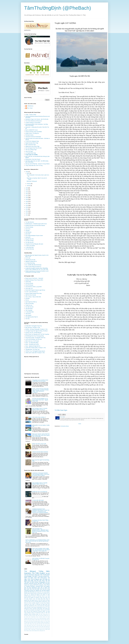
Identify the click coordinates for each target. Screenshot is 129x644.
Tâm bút (42, 628)
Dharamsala (33, 617)
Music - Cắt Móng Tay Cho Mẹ (32, 344)
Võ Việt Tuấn (47, 613)
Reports (39, 622)
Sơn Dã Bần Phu (47, 622)
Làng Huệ (41, 618)
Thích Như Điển (36, 589)
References (35, 611)
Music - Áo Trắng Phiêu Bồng (32, 343)
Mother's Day (39, 595)
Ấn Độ (41, 606)
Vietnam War (41, 629)
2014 (27, 209)
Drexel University (39, 617)
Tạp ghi (48, 573)
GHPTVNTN (36, 585)
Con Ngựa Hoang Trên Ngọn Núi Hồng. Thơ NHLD (36, 331)
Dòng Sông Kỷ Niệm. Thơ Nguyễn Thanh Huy (35, 338)
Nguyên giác (39, 579)
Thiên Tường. (30, 624)
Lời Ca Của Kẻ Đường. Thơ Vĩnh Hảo (34, 339)
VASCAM (31, 606)
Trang (25, 613)
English (42, 573)
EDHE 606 (45, 617)
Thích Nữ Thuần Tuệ (43, 600)
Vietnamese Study (40, 613)
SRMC (44, 611)
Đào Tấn (43, 631)
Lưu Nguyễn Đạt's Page (31, 153)
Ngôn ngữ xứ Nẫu (27, 621)
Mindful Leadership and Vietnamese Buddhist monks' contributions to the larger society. (37, 272)
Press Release (47, 603)
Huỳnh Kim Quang (28, 585)
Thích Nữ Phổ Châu (46, 624)
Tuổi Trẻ (31, 628)
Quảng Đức (28, 237)
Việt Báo (37, 602)
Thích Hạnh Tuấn (46, 597)
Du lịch (44, 607)
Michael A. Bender (46, 618)
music (34, 599)
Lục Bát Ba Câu (27, 610)
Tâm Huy (33, 602)
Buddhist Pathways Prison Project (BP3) (34, 280)
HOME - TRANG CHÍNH (31, 115)
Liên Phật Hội (28, 232)
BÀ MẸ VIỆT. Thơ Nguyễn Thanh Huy (34, 326)
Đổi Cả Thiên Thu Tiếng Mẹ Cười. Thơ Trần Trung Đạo (37, 334)
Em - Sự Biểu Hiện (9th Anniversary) (33, 265)
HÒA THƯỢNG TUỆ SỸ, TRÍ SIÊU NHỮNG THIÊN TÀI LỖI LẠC (40, 409)
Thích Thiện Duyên (28, 625)
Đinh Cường (39, 631)
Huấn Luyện (30, 618)
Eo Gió (48, 593)
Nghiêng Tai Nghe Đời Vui (31, 261)
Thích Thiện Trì (33, 604)
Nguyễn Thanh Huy (41, 610)
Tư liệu (29, 629)
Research (40, 611)
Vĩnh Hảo (27, 319)
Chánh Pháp (28, 282)
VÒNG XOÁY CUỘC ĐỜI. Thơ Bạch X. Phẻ (35, 353)
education (41, 585)
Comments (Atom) (65, 426)
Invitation (34, 603)
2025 (27, 188)
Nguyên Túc (30, 596)
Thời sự (26, 627)
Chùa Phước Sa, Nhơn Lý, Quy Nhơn (34, 287)
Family (49, 617)
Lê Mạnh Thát (46, 588)
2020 (27, 198)
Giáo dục (26, 595)
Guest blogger (28, 576)
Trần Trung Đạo (29, 310)
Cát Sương (38, 599)
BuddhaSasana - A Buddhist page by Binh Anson (36, 224)
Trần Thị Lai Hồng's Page (31, 150)
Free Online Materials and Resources (34, 121)
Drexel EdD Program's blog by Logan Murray (35, 290)
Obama (39, 621)
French (30, 603)
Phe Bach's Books (29, 135)
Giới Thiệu (31, 581)
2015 (27, 207)
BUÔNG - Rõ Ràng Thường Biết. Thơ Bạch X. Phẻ (36, 329)
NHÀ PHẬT (28, 234)
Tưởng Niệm (44, 571)
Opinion (42, 621)
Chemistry (45, 593)
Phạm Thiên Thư (35, 622)
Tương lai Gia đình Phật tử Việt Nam (40, 452)
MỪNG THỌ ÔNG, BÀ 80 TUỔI (39, 444)
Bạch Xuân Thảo (28, 589)
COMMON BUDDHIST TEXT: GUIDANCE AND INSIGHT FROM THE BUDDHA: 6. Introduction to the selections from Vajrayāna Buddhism (41, 511)
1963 (40, 614)
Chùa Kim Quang (29, 227)
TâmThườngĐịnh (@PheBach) (58, 8)
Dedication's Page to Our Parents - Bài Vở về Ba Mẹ (37, 119)
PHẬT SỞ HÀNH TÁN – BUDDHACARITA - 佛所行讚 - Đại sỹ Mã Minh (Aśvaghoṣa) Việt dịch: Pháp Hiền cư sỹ (40, 531)
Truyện (32, 613)
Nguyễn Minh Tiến (28, 600)
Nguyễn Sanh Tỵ (35, 600)
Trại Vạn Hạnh (41, 627)
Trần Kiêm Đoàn (29, 309)
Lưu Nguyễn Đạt (32, 595)
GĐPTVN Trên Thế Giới (31, 295)
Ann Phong (45, 606)
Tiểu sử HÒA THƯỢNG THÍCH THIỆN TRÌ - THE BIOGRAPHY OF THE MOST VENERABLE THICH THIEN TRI (41, 550)
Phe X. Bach (30, 108)
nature (30, 631)
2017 (27, 203)
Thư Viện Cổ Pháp (29, 241)
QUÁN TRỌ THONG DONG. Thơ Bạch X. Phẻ (36, 348)
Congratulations (39, 607)
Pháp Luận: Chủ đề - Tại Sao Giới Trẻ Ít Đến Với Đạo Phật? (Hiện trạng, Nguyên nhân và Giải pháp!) (41, 435)
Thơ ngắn (43, 604)
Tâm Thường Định (45, 575)
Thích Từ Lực (45, 596)
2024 (27, 190)
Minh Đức (26, 620)
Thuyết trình (27, 604)
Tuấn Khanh (28, 314)
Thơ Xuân (45, 625)
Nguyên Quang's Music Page (32, 143)
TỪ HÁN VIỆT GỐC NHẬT (38, 500)
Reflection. (27, 584)
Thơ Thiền (35, 573)
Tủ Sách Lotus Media (30, 246)
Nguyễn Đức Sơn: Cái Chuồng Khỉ (40, 492)
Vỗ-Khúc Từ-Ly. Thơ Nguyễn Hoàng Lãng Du (35, 351)
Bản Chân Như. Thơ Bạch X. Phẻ (33, 328)
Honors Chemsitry (33, 608)
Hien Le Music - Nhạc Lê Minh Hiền (33, 297)
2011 (27, 215)
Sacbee (42, 622)
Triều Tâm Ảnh (35, 627)
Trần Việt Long (27, 628)
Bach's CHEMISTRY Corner (32, 130)
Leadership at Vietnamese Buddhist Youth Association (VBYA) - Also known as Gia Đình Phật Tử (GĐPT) (41, 474)
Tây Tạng (46, 628)
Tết (35, 613)
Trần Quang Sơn (47, 627)
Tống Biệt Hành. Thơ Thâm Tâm (32, 349)
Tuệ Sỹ (26, 575)
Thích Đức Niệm (40, 625)
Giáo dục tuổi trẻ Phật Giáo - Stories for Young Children (38, 164)
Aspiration (28, 573)
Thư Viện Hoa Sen (29, 242)
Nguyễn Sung (34, 610)
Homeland (38, 586)
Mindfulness (34, 588)
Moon (29, 620)
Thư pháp (48, 611)
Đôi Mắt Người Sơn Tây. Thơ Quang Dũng (35, 336)
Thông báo (38, 604)
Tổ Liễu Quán (33, 629)
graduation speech (28, 614)
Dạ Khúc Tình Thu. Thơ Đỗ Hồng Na (33, 333)
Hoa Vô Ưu (28, 229)
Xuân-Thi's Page (29, 151)
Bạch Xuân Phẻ (35, 578)
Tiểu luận (27, 582)
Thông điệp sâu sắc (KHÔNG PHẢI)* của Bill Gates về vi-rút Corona (40, 381)
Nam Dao (43, 620)
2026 (27, 172)
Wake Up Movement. (43, 602)
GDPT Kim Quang (43, 592)
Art (29, 578)
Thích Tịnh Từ (34, 625)
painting (34, 614)
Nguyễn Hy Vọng (40, 603)
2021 (27, 196)
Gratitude (26, 618)
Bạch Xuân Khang (32, 607)
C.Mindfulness (30, 106)
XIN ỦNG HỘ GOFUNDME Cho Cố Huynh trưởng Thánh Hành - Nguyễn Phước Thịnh (40, 400)
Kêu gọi (29, 597)
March (28, 173)
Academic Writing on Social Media (33, 123)
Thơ (26, 571)
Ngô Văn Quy (47, 620)
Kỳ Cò (38, 618)
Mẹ (39, 584)
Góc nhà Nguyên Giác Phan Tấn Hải (33, 148)
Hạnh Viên (40, 588)
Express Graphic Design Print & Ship (33, 293)
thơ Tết (35, 606)
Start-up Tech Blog (29, 304)
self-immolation (34, 631)
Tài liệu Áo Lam (29, 305)
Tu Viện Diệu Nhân (30, 247)
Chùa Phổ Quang (29, 285)
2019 (27, 200)
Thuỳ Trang (34, 624)
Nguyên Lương (39, 597)
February (29, 184)
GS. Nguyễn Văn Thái (39, 590)
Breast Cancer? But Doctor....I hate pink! (34, 278)
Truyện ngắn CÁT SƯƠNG (32, 155)
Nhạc (42, 586)
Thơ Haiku (26, 599)
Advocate (37, 575)
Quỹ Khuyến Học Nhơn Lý (31, 302)
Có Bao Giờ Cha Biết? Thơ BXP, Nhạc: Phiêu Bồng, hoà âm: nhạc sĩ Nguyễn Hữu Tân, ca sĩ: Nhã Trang (37, 269)
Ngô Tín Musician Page (31, 145)
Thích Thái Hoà (43, 589)
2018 (27, 202)
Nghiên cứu (33, 597)
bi (29, 631)
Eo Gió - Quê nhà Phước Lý (32, 292)
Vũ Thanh (46, 629)
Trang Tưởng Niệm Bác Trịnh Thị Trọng (34, 165)
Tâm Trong (35, 628)
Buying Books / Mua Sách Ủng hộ (33, 159)
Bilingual (33, 571)
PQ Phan (31, 611)
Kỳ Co (36, 618)
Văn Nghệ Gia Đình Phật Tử (32, 317)
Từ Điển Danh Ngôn (61, 410)
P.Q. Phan (45, 621)
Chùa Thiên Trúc (29, 288)
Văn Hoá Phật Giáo (30, 249)
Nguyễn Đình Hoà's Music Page (32, 146)
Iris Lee (33, 618)
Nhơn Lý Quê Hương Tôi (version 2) (33, 266)
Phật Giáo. (39, 596)
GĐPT (41, 584)
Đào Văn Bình (30, 590)
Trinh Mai (31, 627)
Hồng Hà (48, 599)
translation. (33, 586)
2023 (27, 192)
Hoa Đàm (28, 298)
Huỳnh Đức (47, 608)
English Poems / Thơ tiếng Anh (32, 133)
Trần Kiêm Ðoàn (27, 602)
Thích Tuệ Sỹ (31, 579)
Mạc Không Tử (33, 620)
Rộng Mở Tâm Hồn (30, 239)
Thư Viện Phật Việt (30, 222)
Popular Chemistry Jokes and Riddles (34, 132)
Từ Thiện (37, 629)
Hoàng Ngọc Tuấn (41, 608)
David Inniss (28, 617)
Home (80, 424)
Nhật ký (32, 593)
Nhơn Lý (35, 596)
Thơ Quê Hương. (34, 582)
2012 (27, 213)
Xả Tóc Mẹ (28, 258)
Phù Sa (27, 300)
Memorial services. (33, 584)
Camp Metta (29, 615)
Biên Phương (43, 614)
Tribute (48, 600)
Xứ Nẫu (27, 631)
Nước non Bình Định (38, 593)
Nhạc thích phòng (34, 621)
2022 (27, 194)
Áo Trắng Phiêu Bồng (30, 263)
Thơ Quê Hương (42, 576)
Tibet (28, 627)
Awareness (31, 575)
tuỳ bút (38, 606)
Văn (40, 581)
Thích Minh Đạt (39, 624)
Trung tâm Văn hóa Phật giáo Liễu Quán (34, 244)
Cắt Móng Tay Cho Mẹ (30, 260)
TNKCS (26, 624)
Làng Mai (27, 231)
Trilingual (29, 613)
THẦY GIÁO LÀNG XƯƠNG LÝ (39, 417)
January (29, 186)
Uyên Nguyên (28, 315)
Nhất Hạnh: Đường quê (32, 181)
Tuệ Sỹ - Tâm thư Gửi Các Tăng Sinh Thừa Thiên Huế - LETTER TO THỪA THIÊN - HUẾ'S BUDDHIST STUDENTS (40, 391)
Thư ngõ (48, 625)
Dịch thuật (37, 592)
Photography (42, 582)
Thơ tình (36, 581)
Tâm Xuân (39, 628)
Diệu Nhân (43, 599)
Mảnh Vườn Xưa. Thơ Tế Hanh (32, 341)
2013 (27, 211)
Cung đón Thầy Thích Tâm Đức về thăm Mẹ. (40, 615)
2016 (27, 205)
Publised (28, 586)
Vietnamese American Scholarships (33, 137)
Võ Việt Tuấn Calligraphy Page (32, 141)
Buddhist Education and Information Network (35, 226)
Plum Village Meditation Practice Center (34, 236)
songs (37, 614)
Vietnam (31, 599)
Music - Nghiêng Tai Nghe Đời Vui (33, 346)
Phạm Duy (29, 622)
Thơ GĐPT (35, 576)
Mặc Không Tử (38, 620)
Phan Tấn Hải (46, 581)
